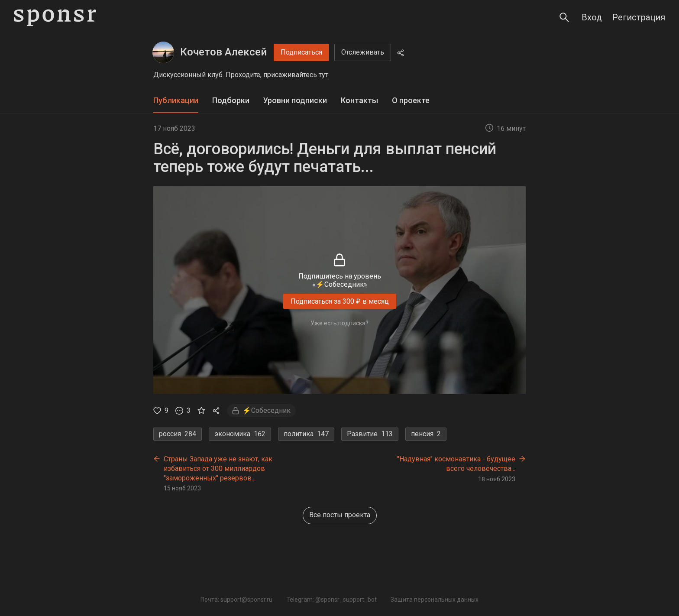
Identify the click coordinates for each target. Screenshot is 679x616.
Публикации (176, 100)
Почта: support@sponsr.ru (236, 600)
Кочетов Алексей (223, 52)
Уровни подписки (295, 100)
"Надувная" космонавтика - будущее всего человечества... (456, 464)
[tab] (176, 101)
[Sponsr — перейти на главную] (55, 18)
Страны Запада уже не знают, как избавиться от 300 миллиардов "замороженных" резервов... (218, 468)
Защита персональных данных (435, 600)
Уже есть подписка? (339, 323)
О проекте (411, 100)
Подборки (231, 100)
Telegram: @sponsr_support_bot (331, 600)
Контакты (359, 100)
